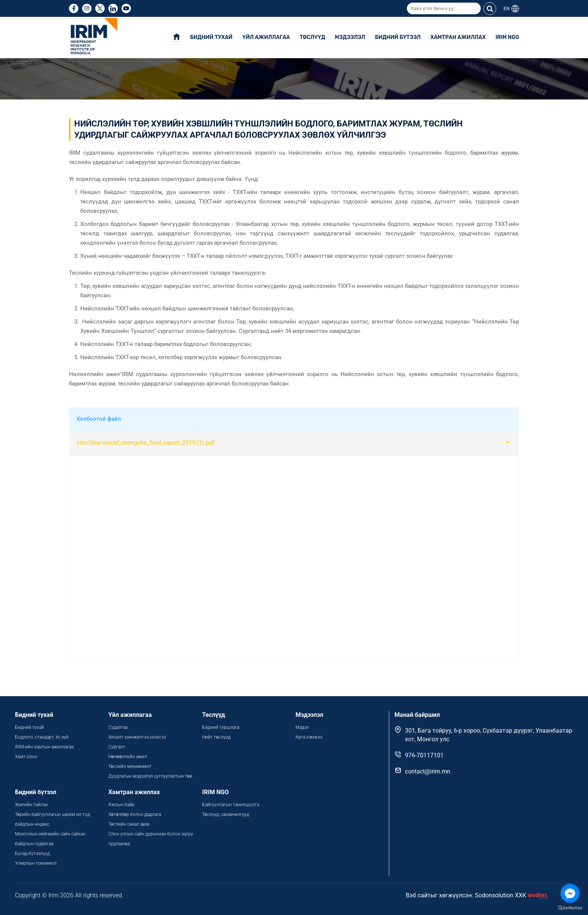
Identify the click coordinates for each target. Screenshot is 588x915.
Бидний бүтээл (398, 37)
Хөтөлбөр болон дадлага (135, 814)
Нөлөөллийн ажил (128, 757)
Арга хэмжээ (309, 737)
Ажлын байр (121, 805)
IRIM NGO (507, 37)
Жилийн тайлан (31, 805)
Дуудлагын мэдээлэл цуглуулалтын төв (150, 776)
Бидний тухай (211, 37)
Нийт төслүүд (216, 737)
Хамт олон (26, 757)
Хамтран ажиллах (458, 37)
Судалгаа (118, 727)
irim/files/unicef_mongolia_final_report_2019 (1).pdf (146, 443)
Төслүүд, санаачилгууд (226, 814)
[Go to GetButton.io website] (570, 907)
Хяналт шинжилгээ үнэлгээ (137, 737)
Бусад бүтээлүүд (32, 853)
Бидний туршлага (221, 727)
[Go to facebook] (570, 893)
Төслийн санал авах (129, 824)
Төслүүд (312, 37)
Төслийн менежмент (130, 766)
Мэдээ (302, 727)
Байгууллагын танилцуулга (231, 805)
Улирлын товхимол (36, 863)
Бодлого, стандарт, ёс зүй (42, 737)
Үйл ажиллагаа (266, 37)
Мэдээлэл (350, 37)
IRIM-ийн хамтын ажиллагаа (44, 747)
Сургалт (117, 747)
